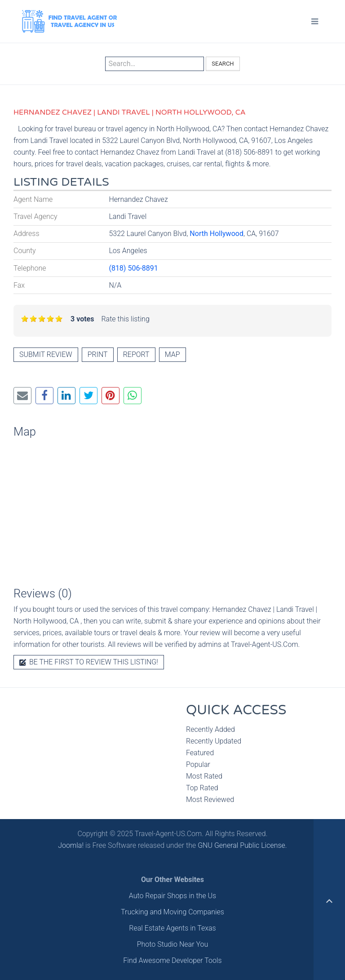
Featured (200, 753)
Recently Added (210, 729)
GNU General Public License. (242, 845)
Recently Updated (214, 741)
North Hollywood (217, 234)
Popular (198, 764)
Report (136, 354)
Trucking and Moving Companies (172, 912)
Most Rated (204, 776)
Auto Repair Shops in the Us (172, 896)
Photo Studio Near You (173, 944)
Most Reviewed (210, 800)
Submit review (46, 354)
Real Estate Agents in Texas (172, 928)
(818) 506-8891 (133, 268)
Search (223, 64)
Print (98, 354)
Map (172, 354)
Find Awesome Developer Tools (172, 960)
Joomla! (71, 845)
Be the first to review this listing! (89, 662)
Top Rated (202, 788)
